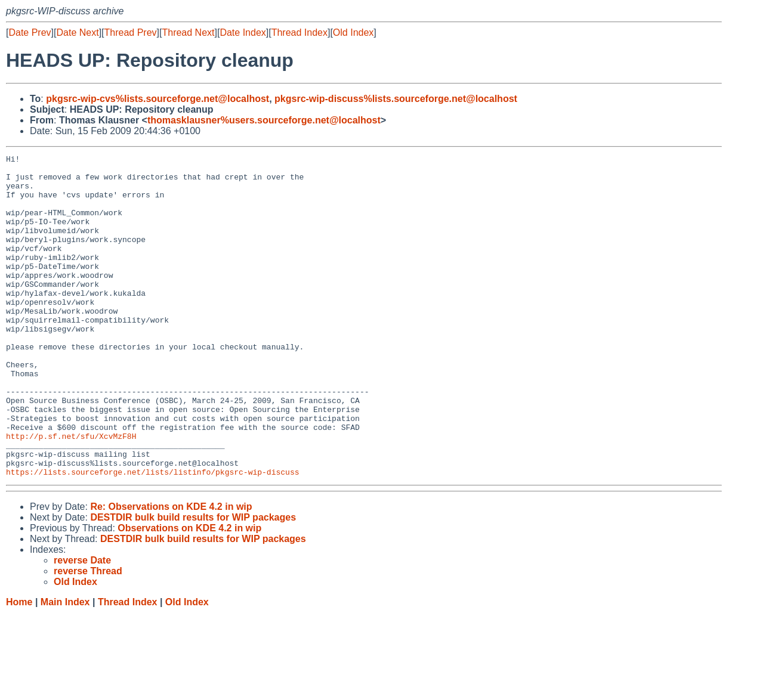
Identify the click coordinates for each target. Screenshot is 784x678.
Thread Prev (131, 32)
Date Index (243, 32)
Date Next (77, 32)
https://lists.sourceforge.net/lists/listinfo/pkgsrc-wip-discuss (152, 536)
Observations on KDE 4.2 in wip (189, 592)
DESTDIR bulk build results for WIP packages (193, 582)
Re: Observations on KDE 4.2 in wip (171, 571)
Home (19, 666)
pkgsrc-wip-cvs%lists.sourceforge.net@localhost (158, 99)
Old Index (353, 32)
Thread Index (300, 32)
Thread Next (188, 32)
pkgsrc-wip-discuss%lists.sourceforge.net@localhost (396, 99)
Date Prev (30, 32)
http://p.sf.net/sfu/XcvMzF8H (71, 493)
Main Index (65, 666)
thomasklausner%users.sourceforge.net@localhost (264, 120)
